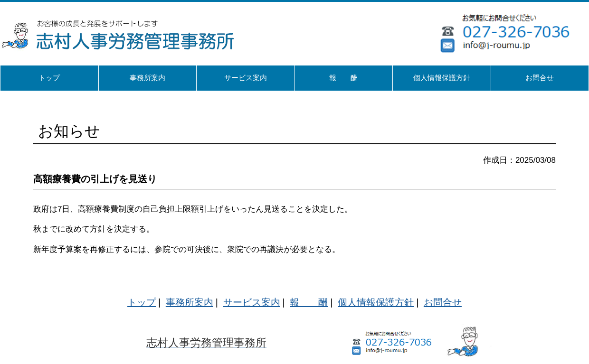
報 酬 (309, 302)
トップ (142, 302)
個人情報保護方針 (376, 302)
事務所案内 (190, 302)
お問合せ (443, 302)
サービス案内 (252, 302)
